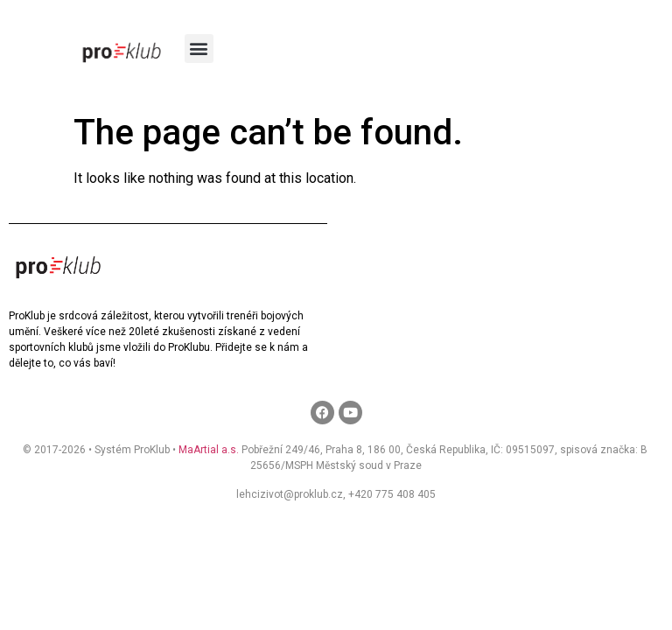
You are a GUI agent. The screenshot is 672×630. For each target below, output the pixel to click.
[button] (199, 49)
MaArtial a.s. (209, 450)
